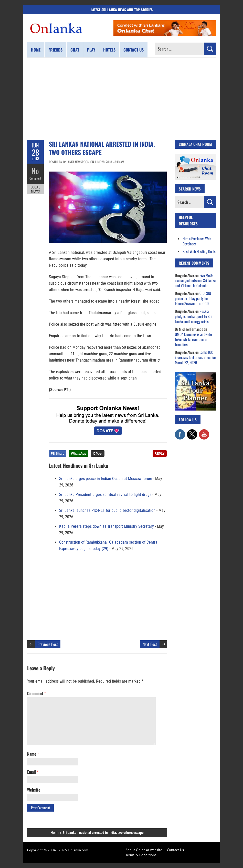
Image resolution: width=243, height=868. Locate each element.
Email (33, 772)
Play (91, 50)
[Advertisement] (122, 99)
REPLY (160, 454)
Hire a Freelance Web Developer (197, 241)
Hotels (109, 50)
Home (36, 50)
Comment (35, 178)
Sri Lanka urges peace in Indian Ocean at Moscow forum (106, 479)
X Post (98, 454)
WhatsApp (78, 454)
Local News (35, 189)
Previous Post (48, 644)
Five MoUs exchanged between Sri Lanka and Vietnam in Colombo (195, 280)
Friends (55, 50)
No (35, 171)
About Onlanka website (144, 850)
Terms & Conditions (141, 855)
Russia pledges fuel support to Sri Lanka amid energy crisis (193, 316)
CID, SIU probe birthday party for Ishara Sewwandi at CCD (193, 298)
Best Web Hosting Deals (199, 251)
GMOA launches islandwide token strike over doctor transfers (193, 339)
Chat (75, 50)
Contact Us (175, 850)
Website (34, 790)
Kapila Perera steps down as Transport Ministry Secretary (107, 526)
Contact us (134, 50)
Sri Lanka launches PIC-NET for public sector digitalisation (107, 510)
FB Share (58, 454)
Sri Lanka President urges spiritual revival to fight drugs (105, 495)
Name (33, 754)
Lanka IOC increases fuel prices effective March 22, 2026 (195, 357)
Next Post (150, 644)
